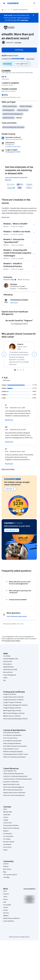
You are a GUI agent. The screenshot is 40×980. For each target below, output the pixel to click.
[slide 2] (18, 370)
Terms (5, 897)
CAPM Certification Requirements (13, 774)
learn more (20, 624)
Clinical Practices (23, 110)
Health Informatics (9, 118)
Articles (6, 910)
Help (5, 902)
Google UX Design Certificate (12, 708)
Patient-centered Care (10, 106)
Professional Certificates (11, 825)
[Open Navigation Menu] (4, 3)
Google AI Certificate (10, 694)
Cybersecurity (8, 661)
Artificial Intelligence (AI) (11, 659)
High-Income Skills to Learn (11, 784)
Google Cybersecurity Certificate (13, 697)
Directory (6, 913)
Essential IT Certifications (11, 782)
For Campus (7, 839)
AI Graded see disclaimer (13, 147)
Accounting (7, 656)
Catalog (6, 820)
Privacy (6, 899)
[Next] (34, 354)
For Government (8, 836)
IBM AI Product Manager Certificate (14, 713)
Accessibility (7, 905)
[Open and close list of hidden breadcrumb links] (8, 10)
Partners (6, 867)
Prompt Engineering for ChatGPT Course (16, 754)
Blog (5, 872)
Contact (6, 908)
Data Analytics (8, 664)
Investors (6, 894)
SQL (4, 680)
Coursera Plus (7, 823)
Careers (6, 817)
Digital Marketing (8, 667)
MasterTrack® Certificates (11, 828)
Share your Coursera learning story (14, 795)
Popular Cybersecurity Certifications (14, 793)
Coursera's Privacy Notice (12, 641)
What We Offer (8, 812)
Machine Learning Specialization (13, 752)
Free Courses (7, 847)
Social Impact (7, 844)
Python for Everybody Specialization (14, 757)
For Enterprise (8, 834)
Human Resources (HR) (10, 670)
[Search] (34, 3)
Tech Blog (6, 877)
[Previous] (4, 354)
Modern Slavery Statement (11, 918)
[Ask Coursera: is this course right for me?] (21, 64)
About (5, 809)
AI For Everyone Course (10, 738)
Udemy (5, 850)
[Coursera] (13, 3)
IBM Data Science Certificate (12, 716)
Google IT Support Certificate (12, 702)
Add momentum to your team (17, 526)
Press (5, 891)
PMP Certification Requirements (13, 790)
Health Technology (26, 106)
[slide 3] (21, 370)
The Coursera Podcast (10, 875)
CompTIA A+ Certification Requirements (15, 776)
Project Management (10, 675)
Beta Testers (7, 869)
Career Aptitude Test (10, 771)
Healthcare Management (21, 10)
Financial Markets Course (11, 749)
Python (5, 678)
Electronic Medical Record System (13, 127)
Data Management (8, 110)
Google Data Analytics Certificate (13, 700)
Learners (6, 864)
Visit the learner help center (17, 616)
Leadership (7, 815)
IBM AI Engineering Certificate (12, 711)
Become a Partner (9, 842)
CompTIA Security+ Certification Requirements (17, 779)
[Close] (33, 15)
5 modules (6, 70)
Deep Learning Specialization (12, 743)
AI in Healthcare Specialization (12, 741)
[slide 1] (15, 370)
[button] (19, 118)
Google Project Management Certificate (15, 705)
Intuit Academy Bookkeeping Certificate (15, 719)
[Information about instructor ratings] (15, 280)
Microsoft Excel (8, 672)
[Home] (3, 10)
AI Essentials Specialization (12, 733)
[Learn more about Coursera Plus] (30, 59)
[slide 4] (24, 370)
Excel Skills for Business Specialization (15, 746)
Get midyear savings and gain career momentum (17, 483)
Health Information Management (13, 114)
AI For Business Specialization (12, 735)
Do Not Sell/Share (9, 921)
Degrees (6, 831)
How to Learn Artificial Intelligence (14, 787)
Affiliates (6, 916)
